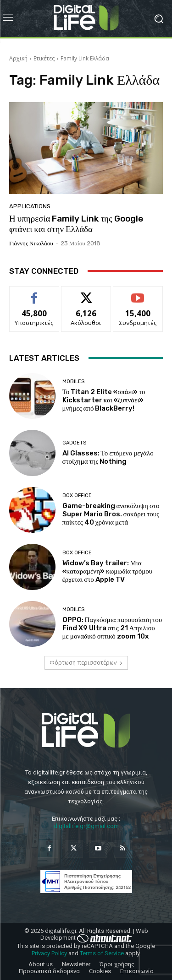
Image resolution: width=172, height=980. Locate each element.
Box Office (77, 495)
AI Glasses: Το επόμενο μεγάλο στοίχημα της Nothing (108, 457)
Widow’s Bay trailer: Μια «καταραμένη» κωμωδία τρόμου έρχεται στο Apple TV (108, 571)
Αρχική (18, 58)
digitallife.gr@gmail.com (86, 826)
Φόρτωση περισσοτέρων (86, 663)
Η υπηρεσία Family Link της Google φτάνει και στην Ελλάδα (76, 224)
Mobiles (73, 382)
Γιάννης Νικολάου (31, 243)
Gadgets (74, 443)
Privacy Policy (49, 953)
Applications (30, 206)
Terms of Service (102, 953)
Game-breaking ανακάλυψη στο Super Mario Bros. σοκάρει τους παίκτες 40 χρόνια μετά (111, 514)
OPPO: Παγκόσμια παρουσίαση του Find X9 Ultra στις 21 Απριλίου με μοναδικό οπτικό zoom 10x (112, 628)
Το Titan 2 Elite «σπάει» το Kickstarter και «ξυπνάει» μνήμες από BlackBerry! (104, 400)
